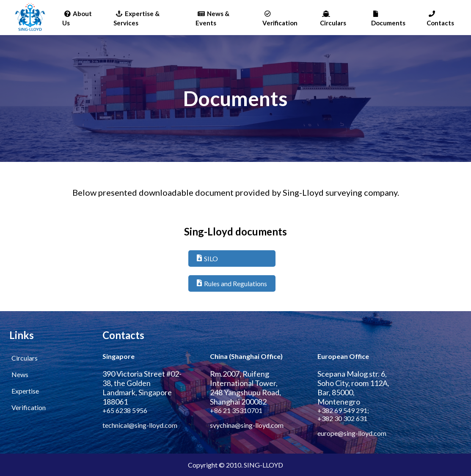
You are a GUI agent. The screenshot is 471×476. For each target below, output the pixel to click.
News (20, 374)
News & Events (212, 18)
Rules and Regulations (232, 283)
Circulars (333, 19)
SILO (207, 259)
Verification (280, 19)
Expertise (25, 391)
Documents (388, 19)
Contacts (440, 19)
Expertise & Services (136, 18)
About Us (77, 18)
